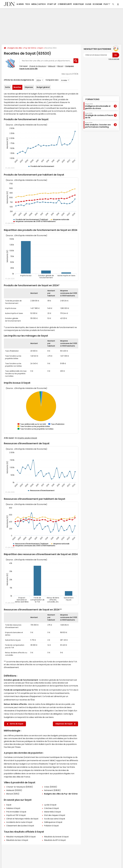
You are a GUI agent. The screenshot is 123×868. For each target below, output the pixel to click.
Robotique (78, 4)
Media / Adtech (38, 4)
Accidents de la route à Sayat (19, 822)
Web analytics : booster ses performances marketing (98, 125)
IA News (20, 4)
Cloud (88, 4)
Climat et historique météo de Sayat (22, 819)
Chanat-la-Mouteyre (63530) (20, 787)
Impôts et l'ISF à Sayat (16, 815)
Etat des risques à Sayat (55, 815)
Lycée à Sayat (50, 805)
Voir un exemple (114, 59)
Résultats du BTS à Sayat (55, 840)
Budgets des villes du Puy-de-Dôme (61, 794)
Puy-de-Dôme (30, 48)
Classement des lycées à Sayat (20, 826)
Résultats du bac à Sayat (17, 840)
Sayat (40, 48)
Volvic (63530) (51, 787)
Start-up (52, 4)
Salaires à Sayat (13, 808)
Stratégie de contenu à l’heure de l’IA (99, 116)
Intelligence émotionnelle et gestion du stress (98, 106)
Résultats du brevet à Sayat (56, 837)
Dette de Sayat (15, 724)
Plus (107, 4)
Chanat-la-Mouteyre (38, 66)
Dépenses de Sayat (65, 724)
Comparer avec (52, 80)
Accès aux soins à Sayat (55, 819)
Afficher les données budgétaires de (19, 80)
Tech (27, 4)
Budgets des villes (15, 48)
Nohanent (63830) (52, 790)
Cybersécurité (65, 4)
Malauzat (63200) (14, 790)
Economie (97, 4)
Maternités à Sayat (52, 812)
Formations (92, 99)
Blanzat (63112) (13, 794)
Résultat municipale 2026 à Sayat (21, 837)
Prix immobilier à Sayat (16, 812)
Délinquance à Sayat (53, 822)
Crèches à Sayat (51, 808)
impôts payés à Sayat (27, 438)
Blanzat (60, 66)
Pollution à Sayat (51, 826)
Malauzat (52, 66)
